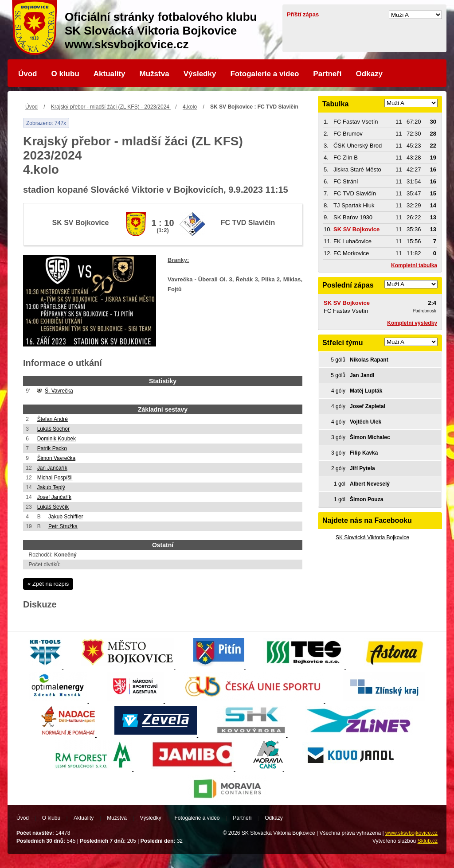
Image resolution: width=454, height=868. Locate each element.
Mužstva (155, 74)
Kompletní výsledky (412, 323)
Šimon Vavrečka (56, 458)
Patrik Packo (52, 448)
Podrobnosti (425, 311)
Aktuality (110, 74)
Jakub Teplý (51, 487)
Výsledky (200, 74)
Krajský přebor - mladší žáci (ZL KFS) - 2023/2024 (111, 107)
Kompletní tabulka (414, 265)
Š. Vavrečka (59, 391)
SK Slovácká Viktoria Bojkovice (372, 537)
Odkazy (369, 74)
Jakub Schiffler (66, 517)
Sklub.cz (428, 841)
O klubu (65, 74)
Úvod (28, 74)
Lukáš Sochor (53, 429)
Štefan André (53, 419)
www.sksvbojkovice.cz (411, 833)
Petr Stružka (63, 526)
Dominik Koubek (57, 439)
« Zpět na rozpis (48, 584)
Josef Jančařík (54, 497)
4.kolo (190, 107)
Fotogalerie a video (264, 74)
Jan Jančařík (52, 468)
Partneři (327, 74)
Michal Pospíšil (55, 478)
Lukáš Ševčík (53, 507)
